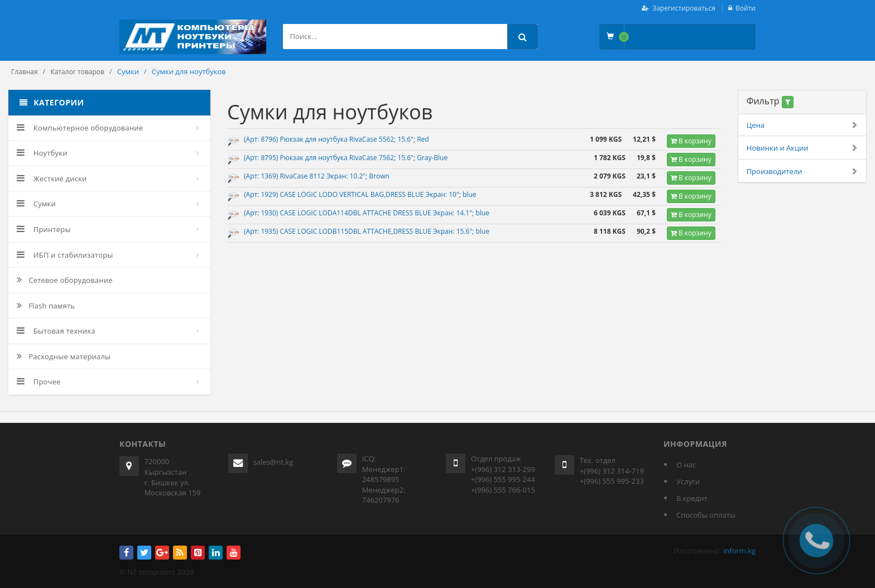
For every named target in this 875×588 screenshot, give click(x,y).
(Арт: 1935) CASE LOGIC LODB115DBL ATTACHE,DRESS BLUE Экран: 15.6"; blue (367, 231)
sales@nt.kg (273, 462)
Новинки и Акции (802, 148)
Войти (746, 8)
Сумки (36, 204)
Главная (25, 72)
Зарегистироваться (684, 8)
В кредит (692, 498)
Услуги (688, 481)
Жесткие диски (52, 179)
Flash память (46, 306)
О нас (686, 465)
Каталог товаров (77, 72)
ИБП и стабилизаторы (65, 255)
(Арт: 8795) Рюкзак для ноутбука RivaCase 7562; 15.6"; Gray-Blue (346, 158)
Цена (802, 125)
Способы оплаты (706, 515)
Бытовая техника (56, 331)
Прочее (39, 382)
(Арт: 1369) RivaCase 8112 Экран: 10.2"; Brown (317, 176)
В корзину (691, 141)
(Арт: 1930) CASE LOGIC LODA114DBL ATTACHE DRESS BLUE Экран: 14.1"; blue (367, 213)
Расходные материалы (64, 356)
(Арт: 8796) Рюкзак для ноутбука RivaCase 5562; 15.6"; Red (336, 139)
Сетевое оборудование (65, 280)
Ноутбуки (42, 153)
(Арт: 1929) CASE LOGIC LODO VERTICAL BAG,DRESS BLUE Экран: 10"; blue (360, 194)
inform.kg (739, 551)
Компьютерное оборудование (80, 128)
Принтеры (44, 229)
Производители (802, 172)
